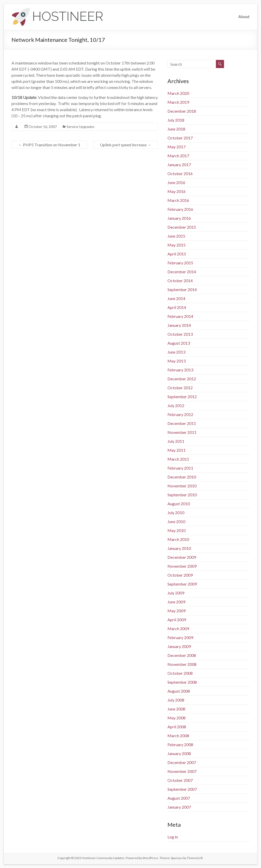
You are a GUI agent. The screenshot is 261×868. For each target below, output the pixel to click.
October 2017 (180, 138)
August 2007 (179, 798)
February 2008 (180, 744)
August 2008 (179, 691)
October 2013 (180, 334)
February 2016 (180, 209)
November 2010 (182, 486)
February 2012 (180, 414)
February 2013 (180, 370)
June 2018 (176, 129)
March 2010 (178, 539)
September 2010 (182, 495)
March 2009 (178, 629)
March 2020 (178, 93)
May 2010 (177, 530)
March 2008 (178, 736)
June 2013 (176, 352)
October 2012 (180, 388)
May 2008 (177, 718)
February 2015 (180, 263)
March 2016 (178, 200)
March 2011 (178, 459)
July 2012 (176, 405)
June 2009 (176, 602)
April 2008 (177, 727)
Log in (173, 837)
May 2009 (177, 611)
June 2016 (176, 182)
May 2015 (177, 245)
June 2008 (176, 709)
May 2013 (177, 361)
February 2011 (180, 468)
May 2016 (177, 191)
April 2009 (177, 620)
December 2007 (182, 762)
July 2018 (176, 120)
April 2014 (177, 307)
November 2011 (182, 432)
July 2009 (176, 593)
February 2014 (180, 316)
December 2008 (182, 655)
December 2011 (182, 423)
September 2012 (182, 397)
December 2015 (182, 227)
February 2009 (180, 637)
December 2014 (182, 272)
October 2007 (180, 780)
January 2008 (179, 753)
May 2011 (177, 450)
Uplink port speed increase (126, 145)
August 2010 (179, 504)
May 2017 (177, 147)
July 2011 (176, 441)
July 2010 (176, 513)
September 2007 (182, 789)
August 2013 (179, 343)
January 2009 (179, 646)
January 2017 (179, 165)
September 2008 (182, 682)
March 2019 (178, 102)
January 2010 (179, 548)
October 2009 (180, 575)
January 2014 (179, 325)
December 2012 (182, 379)
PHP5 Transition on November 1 (49, 145)
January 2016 (179, 218)
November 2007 (182, 771)
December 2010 (182, 477)
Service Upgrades (81, 127)
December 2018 (182, 111)
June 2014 (176, 298)
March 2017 (178, 156)
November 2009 (182, 566)
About (244, 16)
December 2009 (182, 557)
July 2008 (176, 700)
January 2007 (179, 807)
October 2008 (180, 673)
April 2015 (177, 254)
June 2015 (176, 236)
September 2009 (182, 584)
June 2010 (176, 521)
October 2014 (180, 281)
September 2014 (182, 289)
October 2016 (180, 173)
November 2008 (182, 664)
